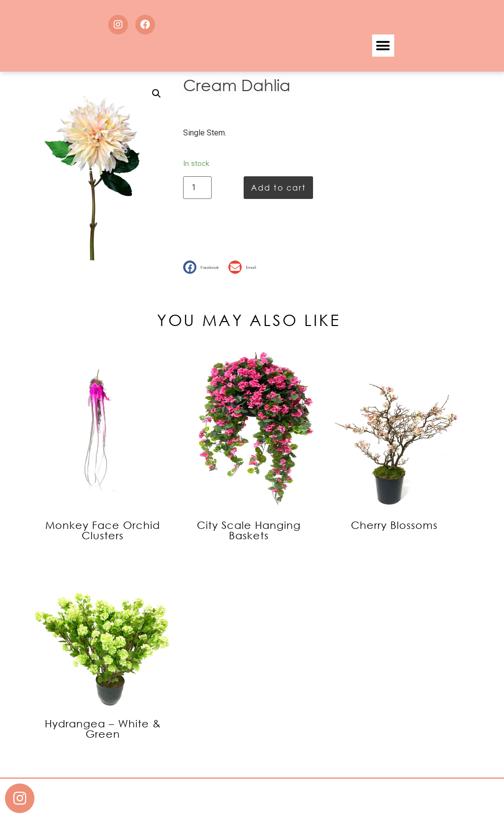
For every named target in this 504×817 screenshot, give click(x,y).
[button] (383, 46)
